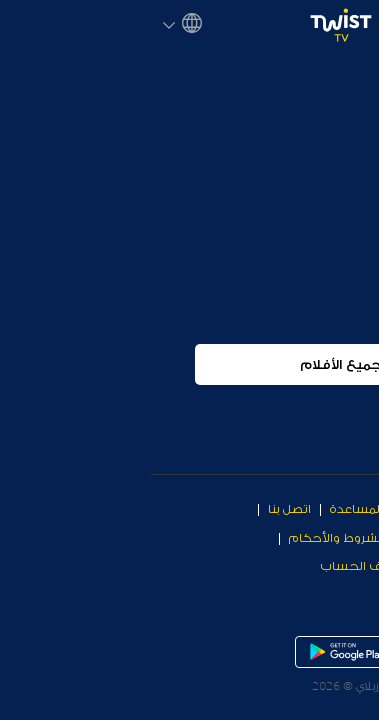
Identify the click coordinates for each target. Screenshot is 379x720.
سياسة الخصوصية (318, 566)
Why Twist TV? (325, 509)
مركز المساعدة (221, 509)
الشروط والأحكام (186, 538)
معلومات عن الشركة (310, 538)
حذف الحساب (209, 566)
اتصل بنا (138, 509)
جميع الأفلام (189, 364)
